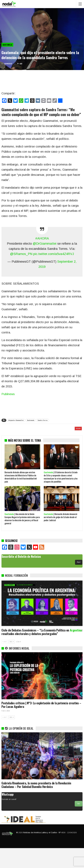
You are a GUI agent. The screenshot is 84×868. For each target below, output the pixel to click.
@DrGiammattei (45, 244)
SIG (12, 662)
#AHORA (42, 238)
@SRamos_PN (21, 254)
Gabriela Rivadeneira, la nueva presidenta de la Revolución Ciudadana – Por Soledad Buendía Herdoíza (36, 805)
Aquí (79, 582)
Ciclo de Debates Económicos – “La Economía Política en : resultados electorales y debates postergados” (42, 652)
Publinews (8, 394)
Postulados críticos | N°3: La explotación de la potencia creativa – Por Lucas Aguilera (41, 725)
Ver (79, 824)
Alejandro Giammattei (16, 420)
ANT (5, 662)
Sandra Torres (43, 420)
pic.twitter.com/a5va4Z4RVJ (54, 254)
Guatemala (7, 45)
